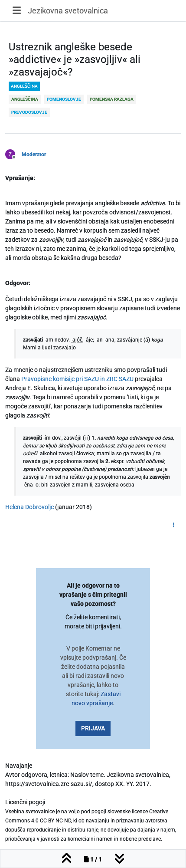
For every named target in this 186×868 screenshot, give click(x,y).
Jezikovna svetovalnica (68, 11)
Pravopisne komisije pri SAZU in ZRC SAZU (77, 379)
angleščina (24, 86)
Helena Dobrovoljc (29, 507)
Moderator (34, 155)
